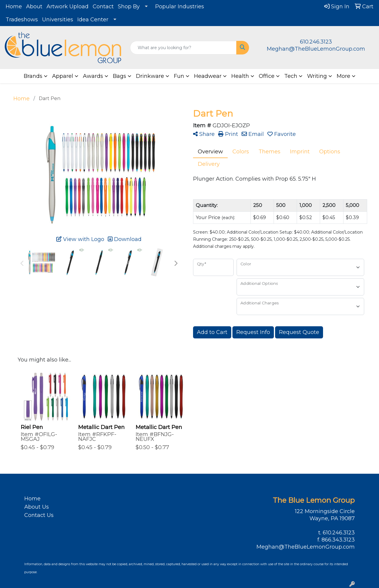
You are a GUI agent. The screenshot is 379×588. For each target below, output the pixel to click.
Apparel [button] (63, 76)
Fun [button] (179, 76)
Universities (58, 20)
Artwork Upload (68, 7)
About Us (37, 507)
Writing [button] (317, 76)
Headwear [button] (208, 76)
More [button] (343, 76)
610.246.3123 (316, 42)
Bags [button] (119, 76)
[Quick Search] (183, 48)
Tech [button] (291, 76)
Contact (103, 7)
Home (14, 7)
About (34, 7)
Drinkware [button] (150, 76)
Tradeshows (22, 20)
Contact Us (39, 515)
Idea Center (93, 20)
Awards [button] (93, 76)
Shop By (129, 7)
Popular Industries (180, 7)
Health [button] (240, 76)
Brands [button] (33, 76)
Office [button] (267, 76)
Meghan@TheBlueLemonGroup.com (316, 49)
